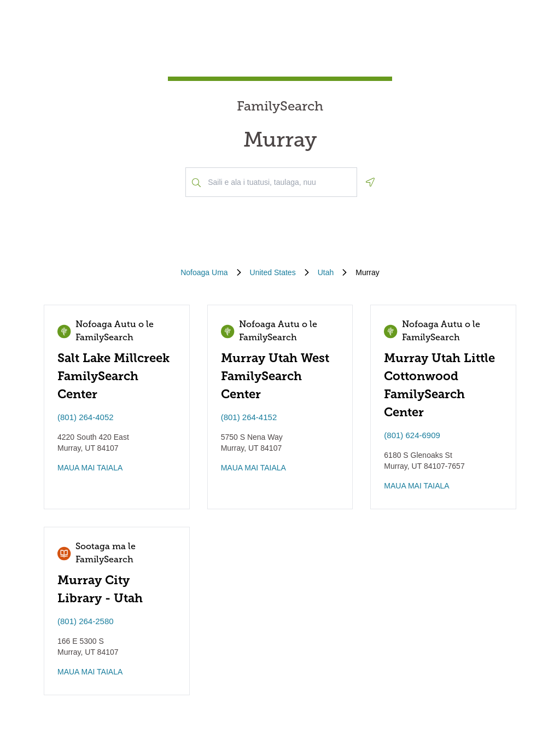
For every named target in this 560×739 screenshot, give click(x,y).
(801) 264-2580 (86, 621)
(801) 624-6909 (412, 435)
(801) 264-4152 (249, 417)
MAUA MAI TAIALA (90, 468)
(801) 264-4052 (86, 417)
